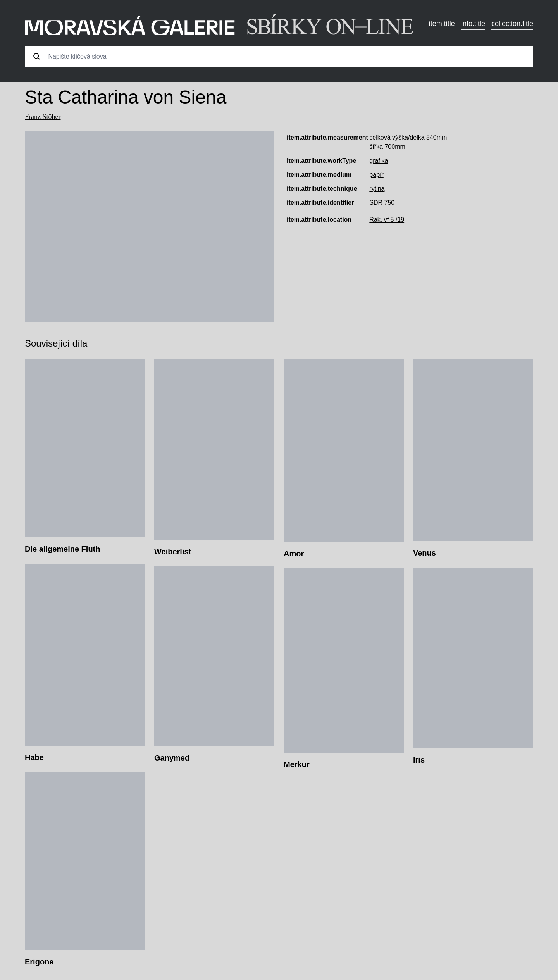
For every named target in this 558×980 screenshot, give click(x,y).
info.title (473, 24)
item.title (442, 24)
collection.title (512, 24)
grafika (379, 161)
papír (376, 175)
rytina (377, 189)
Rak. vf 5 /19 (387, 220)
